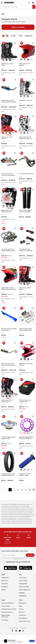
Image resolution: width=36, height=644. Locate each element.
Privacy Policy (6, 606)
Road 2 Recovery (24, 621)
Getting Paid (23, 584)
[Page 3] (18, 490)
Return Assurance (7, 612)
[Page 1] (10, 490)
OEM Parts (5, 584)
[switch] (7, 36)
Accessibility (23, 618)
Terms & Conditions (7, 603)
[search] (34, 7)
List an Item (23, 578)
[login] (29, 3)
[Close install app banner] (2, 641)
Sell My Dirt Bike (24, 587)
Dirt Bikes (4, 587)
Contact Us (22, 615)
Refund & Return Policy (9, 609)
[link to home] (9, 3)
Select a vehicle (18, 27)
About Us (22, 612)
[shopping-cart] (33, 3)
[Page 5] (26, 490)
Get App (32, 641)
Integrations (23, 596)
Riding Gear (5, 578)
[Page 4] (22, 490)
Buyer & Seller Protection (6, 616)
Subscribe (30, 555)
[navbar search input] (17, 7)
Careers (21, 609)
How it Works (23, 581)
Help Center (23, 603)
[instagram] (16, 631)
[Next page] (30, 490)
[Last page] (34, 490)
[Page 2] (14, 490)
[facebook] (12, 631)
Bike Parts (5, 581)
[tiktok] (23, 631)
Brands (4, 590)
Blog (20, 606)
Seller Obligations (24, 590)
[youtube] (20, 631)
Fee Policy (5, 620)
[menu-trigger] (2, 3)
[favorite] (15, 43)
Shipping (22, 593)
